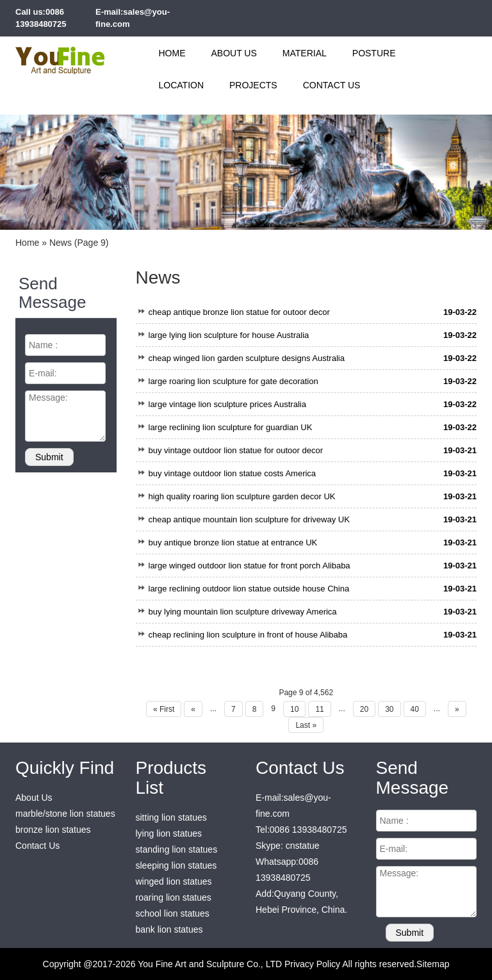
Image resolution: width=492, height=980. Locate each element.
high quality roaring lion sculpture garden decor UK (242, 496)
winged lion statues (174, 881)
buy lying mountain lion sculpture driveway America (243, 612)
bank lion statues (169, 929)
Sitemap (433, 964)
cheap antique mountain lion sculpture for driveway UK (249, 519)
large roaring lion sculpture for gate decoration (234, 381)
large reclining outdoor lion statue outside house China (249, 589)
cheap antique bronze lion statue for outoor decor (239, 312)
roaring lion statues (174, 897)
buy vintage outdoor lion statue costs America (233, 473)
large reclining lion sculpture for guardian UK (231, 427)
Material (305, 53)
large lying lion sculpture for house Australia (229, 335)
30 (389, 709)
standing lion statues (177, 849)
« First (164, 709)
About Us (234, 53)
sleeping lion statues (176, 865)
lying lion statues (169, 833)
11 (319, 709)
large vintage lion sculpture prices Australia (227, 404)
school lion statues (173, 913)
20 (364, 709)
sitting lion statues (171, 817)
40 (415, 709)
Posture (374, 53)
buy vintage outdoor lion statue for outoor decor (236, 450)
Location (182, 85)
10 (294, 709)
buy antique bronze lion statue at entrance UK (233, 542)
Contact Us (332, 85)
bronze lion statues (53, 830)
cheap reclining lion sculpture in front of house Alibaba (248, 635)
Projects (253, 85)
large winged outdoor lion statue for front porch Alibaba (250, 566)
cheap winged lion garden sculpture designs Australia (247, 358)
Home (172, 53)
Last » (306, 725)
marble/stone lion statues (65, 814)
